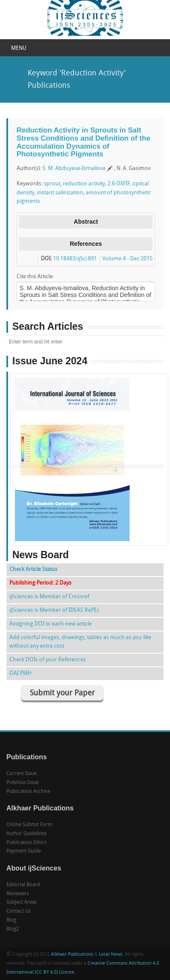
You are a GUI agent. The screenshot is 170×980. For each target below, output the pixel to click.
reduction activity (84, 184)
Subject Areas (21, 902)
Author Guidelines (27, 834)
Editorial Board (23, 885)
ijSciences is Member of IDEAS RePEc (54, 610)
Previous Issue (23, 783)
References (86, 244)
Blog (11, 920)
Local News (111, 955)
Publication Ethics (26, 843)
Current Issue (21, 774)
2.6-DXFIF (119, 184)
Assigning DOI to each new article (51, 624)
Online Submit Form (29, 825)
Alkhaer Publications (72, 955)
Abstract (86, 222)
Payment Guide (24, 851)
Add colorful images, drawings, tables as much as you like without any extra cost (80, 642)
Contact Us (18, 911)
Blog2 (13, 929)
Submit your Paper (62, 693)
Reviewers (18, 894)
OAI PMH (20, 673)
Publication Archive (28, 792)
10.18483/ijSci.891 (75, 259)
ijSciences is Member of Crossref (49, 597)
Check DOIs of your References (48, 660)
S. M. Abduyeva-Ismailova (74, 169)
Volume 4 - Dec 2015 (127, 259)
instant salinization (60, 193)
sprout (52, 184)
